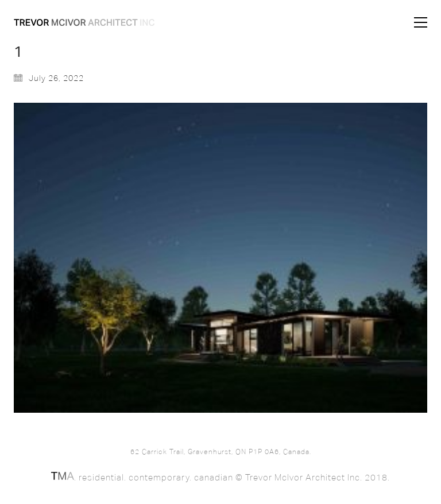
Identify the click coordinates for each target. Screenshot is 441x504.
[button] (421, 22)
